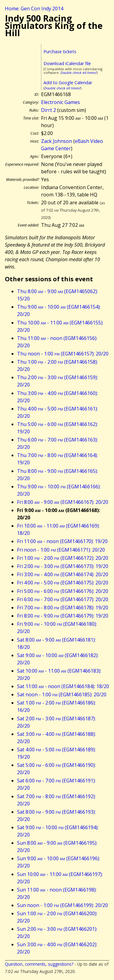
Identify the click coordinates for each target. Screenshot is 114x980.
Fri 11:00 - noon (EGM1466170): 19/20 (62, 541)
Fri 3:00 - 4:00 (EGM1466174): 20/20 (63, 574)
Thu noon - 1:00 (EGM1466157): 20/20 (63, 354)
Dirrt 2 (48, 110)
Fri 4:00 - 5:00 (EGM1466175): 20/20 (63, 583)
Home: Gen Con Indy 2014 (34, 9)
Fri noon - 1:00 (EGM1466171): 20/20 (61, 550)
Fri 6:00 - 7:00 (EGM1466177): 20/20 (63, 599)
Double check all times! (79, 73)
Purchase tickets (60, 52)
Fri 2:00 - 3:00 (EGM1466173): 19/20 (63, 566)
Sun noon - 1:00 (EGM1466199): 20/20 (62, 905)
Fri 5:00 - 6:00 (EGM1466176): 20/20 (63, 591)
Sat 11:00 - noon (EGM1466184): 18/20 (63, 686)
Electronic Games (60, 102)
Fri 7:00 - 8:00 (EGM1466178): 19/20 (63, 608)
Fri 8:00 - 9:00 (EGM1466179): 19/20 (63, 616)
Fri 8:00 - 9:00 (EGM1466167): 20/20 (63, 502)
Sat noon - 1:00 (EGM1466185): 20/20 (62, 694)
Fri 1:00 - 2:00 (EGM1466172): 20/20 (63, 558)
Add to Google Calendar (68, 83)
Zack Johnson (57, 141)
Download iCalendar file (67, 63)
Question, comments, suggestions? (39, 964)
